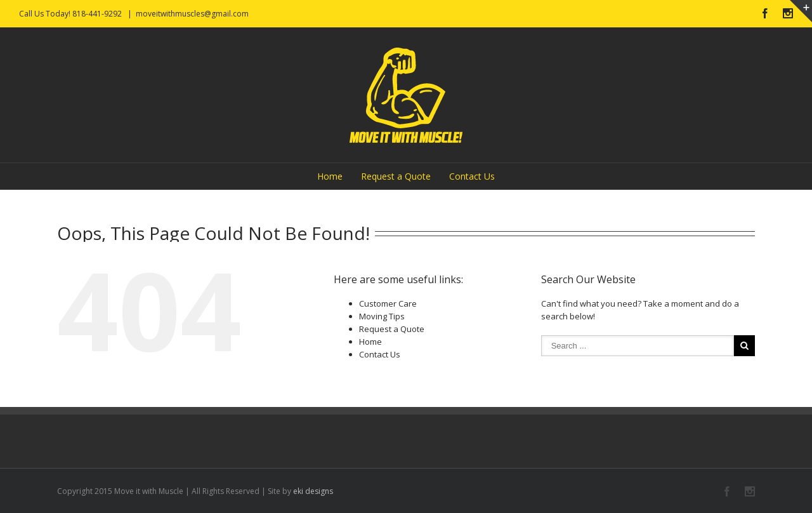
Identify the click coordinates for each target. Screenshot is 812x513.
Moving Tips (382, 316)
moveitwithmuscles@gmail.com (192, 14)
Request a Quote (396, 176)
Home (330, 176)
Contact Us (472, 176)
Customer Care (388, 303)
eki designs (313, 491)
